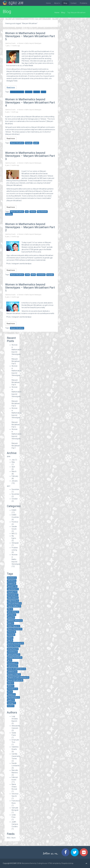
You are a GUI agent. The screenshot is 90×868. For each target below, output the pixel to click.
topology (37, 92)
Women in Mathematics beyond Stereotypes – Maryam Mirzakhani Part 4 (16, 375)
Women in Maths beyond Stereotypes (30, 43)
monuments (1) (13, 663)
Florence (15, 522)
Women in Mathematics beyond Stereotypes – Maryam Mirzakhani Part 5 (16, 354)
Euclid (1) (11, 706)
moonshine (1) (12, 652)
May (13, 462)
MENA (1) (11, 686)
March (14, 471)
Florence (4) (11, 632)
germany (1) (12, 615)
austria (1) (11, 618)
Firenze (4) (11, 635)
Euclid (43, 92)
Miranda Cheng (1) (14, 646)
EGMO (14, 510)
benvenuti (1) (12, 578)
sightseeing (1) (13, 666)
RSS (8, 838)
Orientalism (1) (12, 689)
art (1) (10, 660)
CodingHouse (42, 863)
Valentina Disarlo (10, 43)
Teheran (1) (11, 694)
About (57, 3)
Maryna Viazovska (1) (15, 629)
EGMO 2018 (16, 3)
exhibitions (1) (12, 672)
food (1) (10, 638)
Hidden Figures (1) (14, 626)
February (15, 476)
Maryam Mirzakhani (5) (15, 680)
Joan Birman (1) (13, 589)
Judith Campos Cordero (15, 824)
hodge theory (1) (13, 601)
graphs (36, 143)
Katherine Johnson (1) (15, 621)
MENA (33, 275)
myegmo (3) (12, 583)
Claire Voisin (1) (13, 598)
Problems (84, 3)
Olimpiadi (15, 543)
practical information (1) (15, 643)
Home (48, 3)
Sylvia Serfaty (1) (13, 612)
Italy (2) (10, 640)
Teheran (33, 212)
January (15, 481)
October (15, 499)
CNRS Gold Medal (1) (14, 603)
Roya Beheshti (42, 212)
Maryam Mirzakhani (17, 92)
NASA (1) (10, 623)
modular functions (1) (15, 658)
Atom (14, 838)
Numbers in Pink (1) (14, 675)
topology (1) (11, 703)
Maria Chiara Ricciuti (14, 787)
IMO (13, 534)
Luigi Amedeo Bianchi (15, 719)
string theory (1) (13, 649)
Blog (65, 3)
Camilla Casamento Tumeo (16, 756)
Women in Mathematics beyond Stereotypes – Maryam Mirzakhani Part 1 (16, 439)
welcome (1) (12, 581)
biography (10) (12, 592)
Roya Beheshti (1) (13, 697)
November (15, 494)
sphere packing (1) (14, 655)
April (13, 467)
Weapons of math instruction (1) (18, 677)
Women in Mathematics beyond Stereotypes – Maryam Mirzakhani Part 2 (16, 418)
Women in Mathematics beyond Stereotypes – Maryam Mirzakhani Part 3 (16, 396)
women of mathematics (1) (16, 669)
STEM (27, 275)
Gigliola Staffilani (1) (14, 606)
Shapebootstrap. (67, 863)
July (13, 460)
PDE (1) (10, 609)
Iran (27, 212)
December (15, 489)
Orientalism (41, 275)
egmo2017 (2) (12, 586)
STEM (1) (10, 683)
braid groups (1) (13, 595)
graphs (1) (11, 700)
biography (29, 92)
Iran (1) (10, 692)
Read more (11, 87)
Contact (73, 3)
